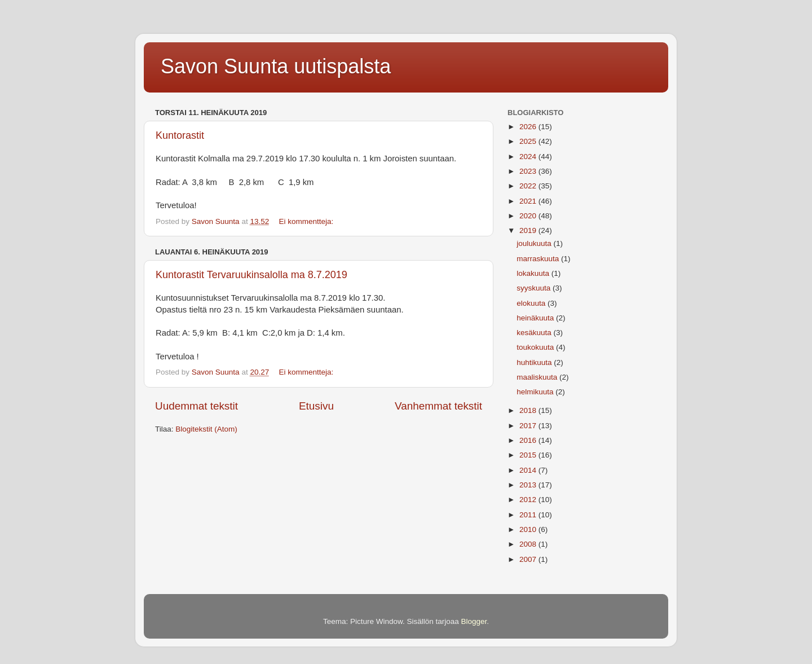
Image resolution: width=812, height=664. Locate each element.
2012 (529, 500)
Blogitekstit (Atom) (206, 429)
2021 (529, 201)
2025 (529, 141)
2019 (529, 230)
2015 (529, 455)
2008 (529, 544)
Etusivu (316, 406)
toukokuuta (536, 347)
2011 (529, 515)
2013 (529, 485)
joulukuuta (535, 243)
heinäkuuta (536, 318)
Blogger (474, 621)
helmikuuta (536, 392)
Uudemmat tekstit (197, 406)
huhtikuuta (535, 362)
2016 (529, 440)
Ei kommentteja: (307, 221)
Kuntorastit (180, 135)
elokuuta (532, 303)
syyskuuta (535, 288)
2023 (529, 171)
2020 (529, 216)
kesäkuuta (535, 333)
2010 (529, 529)
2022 (529, 186)
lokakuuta (534, 273)
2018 (529, 410)
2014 (529, 470)
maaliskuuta (538, 377)
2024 (529, 157)
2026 (529, 127)
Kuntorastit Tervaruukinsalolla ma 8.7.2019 (251, 275)
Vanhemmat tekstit (438, 406)
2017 (529, 426)
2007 (529, 559)
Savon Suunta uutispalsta (276, 66)
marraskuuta (539, 259)
